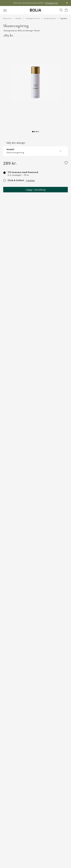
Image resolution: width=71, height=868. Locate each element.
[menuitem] (5, 10)
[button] (35, 82)
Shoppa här (52, 3)
